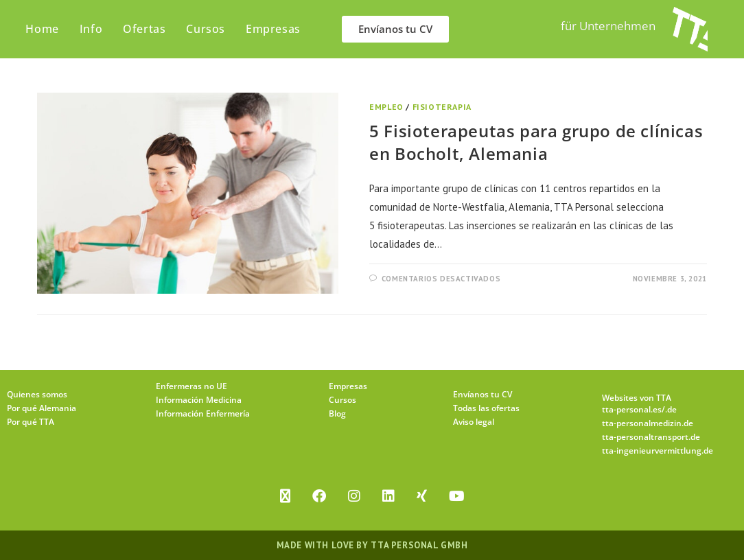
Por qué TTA (31, 422)
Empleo (386, 107)
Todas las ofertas (486, 408)
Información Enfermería (203, 413)
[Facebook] (319, 496)
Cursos (342, 400)
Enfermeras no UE (191, 386)
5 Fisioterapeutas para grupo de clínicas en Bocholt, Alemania (536, 142)
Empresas (348, 386)
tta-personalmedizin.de (648, 423)
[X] (285, 496)
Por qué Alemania (42, 408)
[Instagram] (354, 496)
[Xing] (422, 496)
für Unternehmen (608, 26)
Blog (337, 413)
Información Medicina (199, 400)
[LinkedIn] (388, 496)
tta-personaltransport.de (651, 437)
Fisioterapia (442, 107)
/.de (669, 409)
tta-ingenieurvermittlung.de (658, 451)
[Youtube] (457, 496)
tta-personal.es (632, 409)
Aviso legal (474, 422)
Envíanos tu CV (483, 394)
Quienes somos (37, 394)
